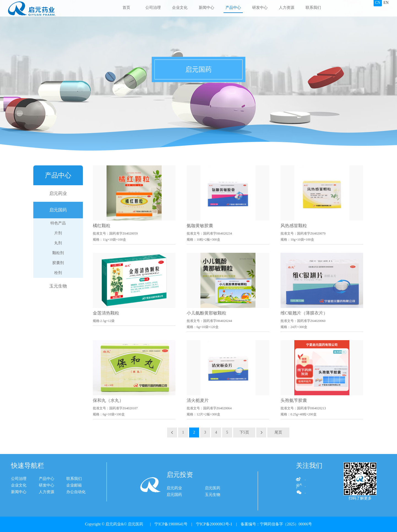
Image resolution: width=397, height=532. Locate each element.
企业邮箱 (50, 485)
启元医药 (213, 498)
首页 (126, 8)
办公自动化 (52, 492)
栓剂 (58, 273)
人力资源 (287, 8)
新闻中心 (206, 8)
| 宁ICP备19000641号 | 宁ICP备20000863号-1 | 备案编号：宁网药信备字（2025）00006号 (229, 524)
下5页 (244, 432)
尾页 (278, 432)
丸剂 (58, 243)
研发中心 (260, 8)
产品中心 (233, 8)
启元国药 (58, 210)
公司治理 (153, 8)
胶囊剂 (58, 263)
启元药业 (58, 193)
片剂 (58, 233)
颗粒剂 (58, 253)
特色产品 (58, 223)
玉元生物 (58, 286)
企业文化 (180, 8)
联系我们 (313, 8)
